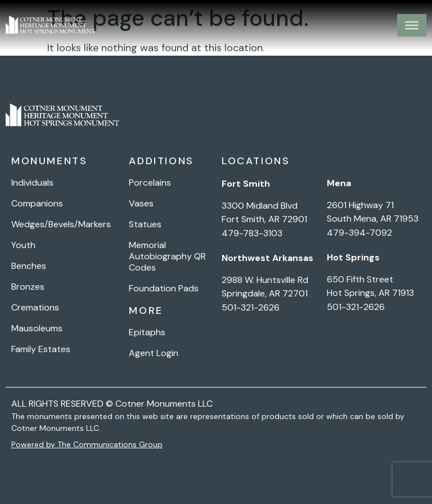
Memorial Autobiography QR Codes (167, 256)
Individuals (32, 183)
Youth (23, 245)
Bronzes (28, 287)
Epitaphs (147, 332)
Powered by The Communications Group (87, 444)
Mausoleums (37, 328)
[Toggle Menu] (412, 25)
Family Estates (41, 349)
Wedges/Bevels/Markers (61, 224)
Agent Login (154, 353)
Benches (29, 266)
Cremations (35, 308)
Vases (141, 204)
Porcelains (150, 183)
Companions (37, 204)
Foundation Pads (164, 289)
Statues (145, 224)
